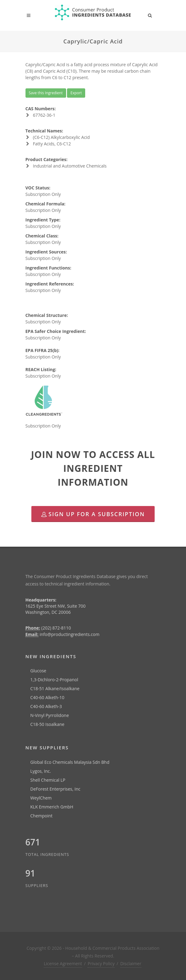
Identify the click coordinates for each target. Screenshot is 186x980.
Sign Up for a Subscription (93, 514)
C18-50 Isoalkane (47, 724)
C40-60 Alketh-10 (47, 697)
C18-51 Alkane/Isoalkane (55, 688)
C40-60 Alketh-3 (46, 706)
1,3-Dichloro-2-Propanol (54, 680)
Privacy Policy (101, 964)
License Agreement (63, 964)
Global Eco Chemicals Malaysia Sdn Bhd (70, 762)
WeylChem (41, 798)
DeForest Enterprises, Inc (55, 789)
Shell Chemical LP (48, 780)
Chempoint (42, 816)
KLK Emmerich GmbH (52, 807)
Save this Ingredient (46, 93)
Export (76, 93)
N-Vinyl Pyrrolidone (50, 715)
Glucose (38, 671)
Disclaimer (131, 964)
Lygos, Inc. (41, 771)
